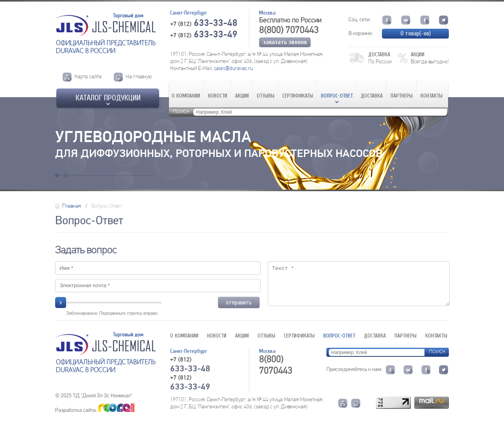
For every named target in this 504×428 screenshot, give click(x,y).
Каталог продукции (108, 98)
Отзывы (266, 96)
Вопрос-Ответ (337, 96)
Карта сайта (88, 77)
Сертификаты (298, 96)
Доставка (372, 96)
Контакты (432, 96)
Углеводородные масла (153, 138)
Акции (242, 96)
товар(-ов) (416, 33)
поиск (181, 112)
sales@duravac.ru (233, 69)
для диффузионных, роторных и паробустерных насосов (219, 154)
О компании (186, 96)
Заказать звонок (285, 42)
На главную (139, 77)
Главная (72, 206)
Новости (218, 96)
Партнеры (402, 96)
